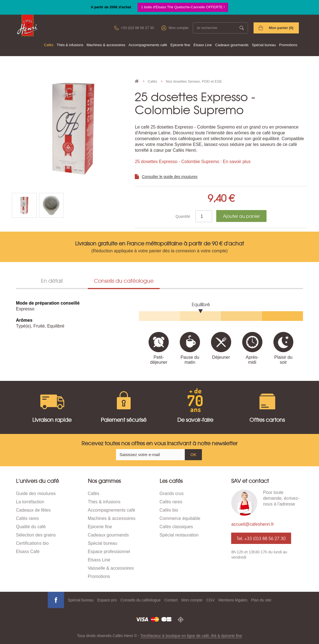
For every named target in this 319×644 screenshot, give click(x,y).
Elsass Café (28, 552)
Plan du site (261, 600)
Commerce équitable (180, 518)
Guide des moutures (36, 494)
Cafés (49, 45)
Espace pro (107, 600)
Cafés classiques (176, 527)
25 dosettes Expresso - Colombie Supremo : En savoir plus (193, 162)
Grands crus (172, 494)
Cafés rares (27, 518)
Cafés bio (169, 510)
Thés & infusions (70, 45)
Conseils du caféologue (141, 600)
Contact (171, 600)
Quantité (183, 216)
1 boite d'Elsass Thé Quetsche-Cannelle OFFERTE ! (183, 7)
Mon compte (179, 28)
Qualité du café (31, 527)
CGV (210, 600)
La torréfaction (30, 502)
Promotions (288, 45)
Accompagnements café (148, 45)
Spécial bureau (264, 45)
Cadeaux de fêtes (33, 510)
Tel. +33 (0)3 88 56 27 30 (261, 538)
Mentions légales (233, 600)
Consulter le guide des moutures (170, 177)
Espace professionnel (109, 552)
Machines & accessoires (106, 45)
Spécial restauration (179, 535)
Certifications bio (32, 543)
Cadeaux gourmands (232, 45)
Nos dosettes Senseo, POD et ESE (194, 81)
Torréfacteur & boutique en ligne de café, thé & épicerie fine (191, 636)
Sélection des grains (36, 535)
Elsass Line (203, 45)
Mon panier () (281, 28)
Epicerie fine (180, 45)
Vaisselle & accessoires (111, 568)
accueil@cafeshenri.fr (252, 524)
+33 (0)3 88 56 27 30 (137, 28)
